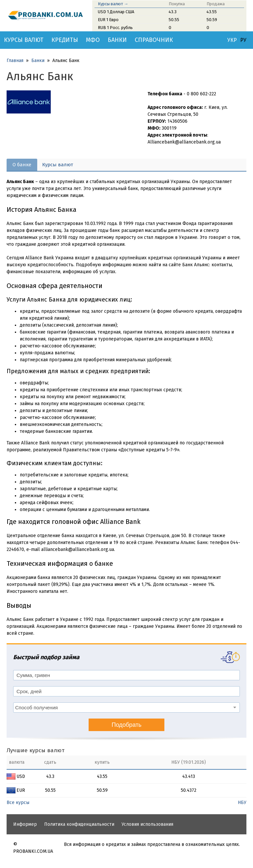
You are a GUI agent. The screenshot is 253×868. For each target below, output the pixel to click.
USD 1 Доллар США (116, 12)
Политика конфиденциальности (79, 824)
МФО (93, 40)
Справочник (154, 40)
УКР (232, 40)
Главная (15, 61)
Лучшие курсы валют (36, 750)
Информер (25, 824)
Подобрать (127, 725)
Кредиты (65, 40)
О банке (22, 165)
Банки (117, 40)
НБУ (242, 803)
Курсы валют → (113, 4)
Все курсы (18, 803)
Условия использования (147, 824)
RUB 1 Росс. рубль (115, 28)
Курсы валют (24, 40)
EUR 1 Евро (108, 20)
